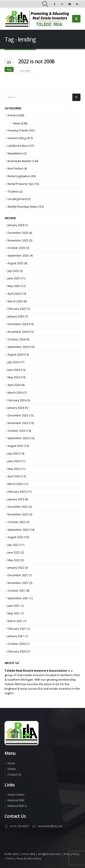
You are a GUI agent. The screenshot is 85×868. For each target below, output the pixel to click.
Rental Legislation (19, 176)
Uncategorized (17, 199)
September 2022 (18, 530)
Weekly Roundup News (22, 207)
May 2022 (14, 560)
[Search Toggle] (45, 4)
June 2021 (14, 606)
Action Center (16, 795)
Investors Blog (17, 138)
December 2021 (18, 575)
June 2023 (14, 461)
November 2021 (18, 583)
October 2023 (16, 431)
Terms (10, 859)
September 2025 (18, 256)
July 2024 (13, 362)
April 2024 (14, 385)
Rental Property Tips (21, 184)
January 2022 (16, 568)
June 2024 (14, 370)
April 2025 (14, 294)
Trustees (13, 192)
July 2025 (13, 271)
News (17, 123)
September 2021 (18, 598)
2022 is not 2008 (36, 61)
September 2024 (18, 347)
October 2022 (16, 522)
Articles (12, 115)
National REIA (16, 800)
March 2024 (15, 393)
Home (11, 763)
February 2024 (17, 400)
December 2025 (18, 233)
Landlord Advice (18, 146)
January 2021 (16, 636)
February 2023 (17, 492)
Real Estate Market (19, 161)
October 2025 (16, 248)
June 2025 (14, 278)
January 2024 (16, 408)
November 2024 (18, 332)
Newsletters (15, 153)
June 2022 (14, 552)
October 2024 (16, 339)
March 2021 (15, 621)
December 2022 (18, 507)
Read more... (26, 71)
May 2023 (14, 469)
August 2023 (15, 446)
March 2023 (15, 484)
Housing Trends (18, 130)
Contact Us (15, 774)
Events (12, 769)
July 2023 (13, 454)
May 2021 (14, 613)
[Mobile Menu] (76, 19)
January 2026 (16, 225)
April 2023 (14, 476)
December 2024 (18, 324)
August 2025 (15, 263)
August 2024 (15, 355)
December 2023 (18, 415)
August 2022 (15, 537)
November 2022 (18, 514)
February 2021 (17, 629)
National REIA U (17, 806)
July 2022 (13, 545)
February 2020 (17, 651)
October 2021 (16, 591)
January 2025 (16, 316)
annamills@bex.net (50, 826)
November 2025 (18, 240)
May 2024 (14, 377)
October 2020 (16, 644)
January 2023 (16, 499)
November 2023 (18, 423)
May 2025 (14, 286)
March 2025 (15, 301)
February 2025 (17, 309)
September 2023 (18, 438)
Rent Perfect (15, 169)
